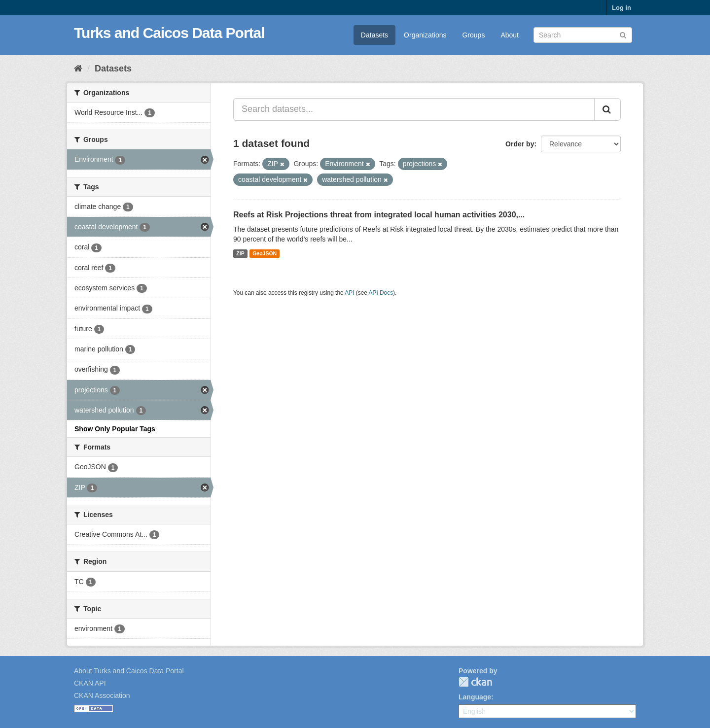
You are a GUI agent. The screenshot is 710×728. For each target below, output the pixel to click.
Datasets (374, 35)
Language (475, 697)
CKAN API (90, 683)
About (510, 35)
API (349, 293)
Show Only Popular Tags (115, 429)
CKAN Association (102, 695)
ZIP (240, 253)
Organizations (425, 35)
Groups (473, 35)
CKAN (475, 682)
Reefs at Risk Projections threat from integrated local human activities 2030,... (379, 215)
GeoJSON (265, 253)
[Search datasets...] (414, 109)
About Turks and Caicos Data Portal (129, 671)
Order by (520, 144)
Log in (621, 8)
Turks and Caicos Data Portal (169, 33)
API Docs (381, 293)
